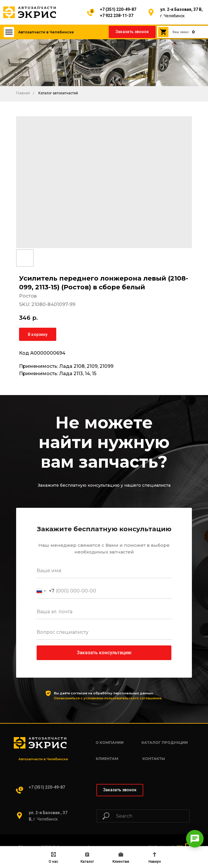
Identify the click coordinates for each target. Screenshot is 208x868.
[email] (104, 612)
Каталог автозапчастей (58, 93)
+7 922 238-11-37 (117, 16)
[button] (132, 32)
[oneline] (104, 632)
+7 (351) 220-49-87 (118, 9)
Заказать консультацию (104, 653)
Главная (23, 93)
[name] (104, 571)
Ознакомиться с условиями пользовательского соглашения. (108, 698)
